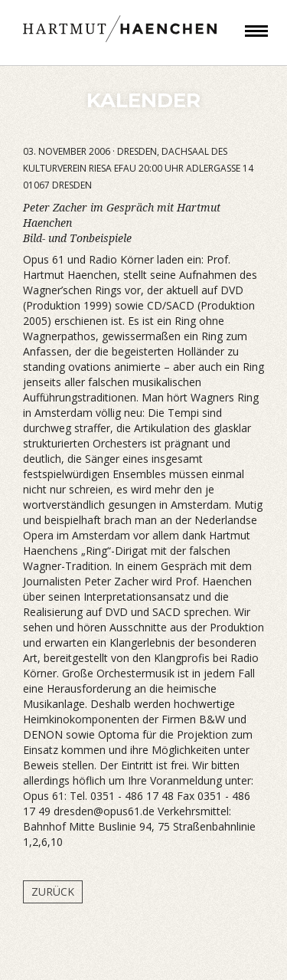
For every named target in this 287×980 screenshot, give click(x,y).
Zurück (53, 892)
